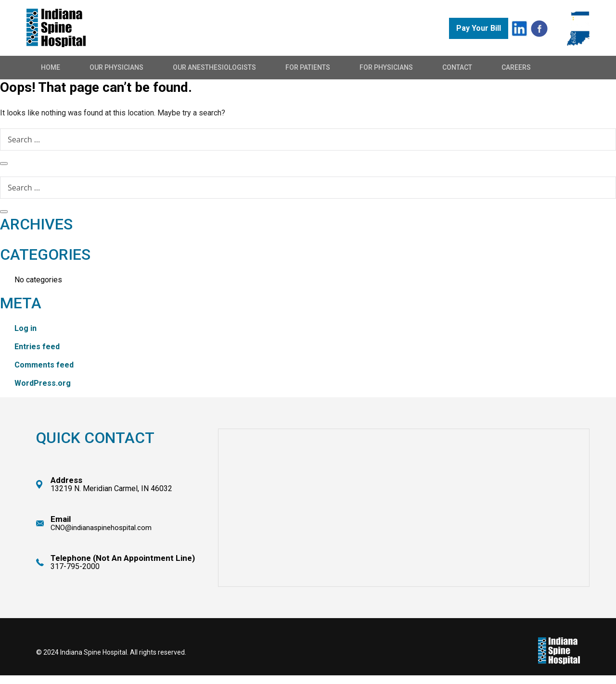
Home (51, 67)
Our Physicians (116, 67)
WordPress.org (43, 383)
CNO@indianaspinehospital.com (101, 528)
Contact (457, 67)
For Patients (308, 67)
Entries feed (37, 347)
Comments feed (44, 365)
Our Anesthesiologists (214, 67)
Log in (26, 328)
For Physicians (386, 67)
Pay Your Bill (479, 28)
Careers (516, 67)
